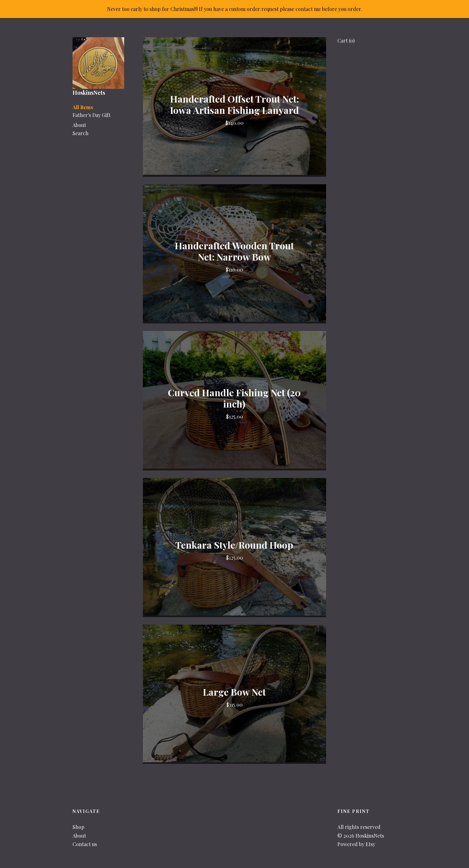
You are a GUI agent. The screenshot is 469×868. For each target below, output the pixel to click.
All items (83, 107)
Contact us (85, 844)
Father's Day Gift (91, 115)
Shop (78, 827)
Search (81, 133)
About (79, 125)
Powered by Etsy (356, 844)
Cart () (346, 41)
